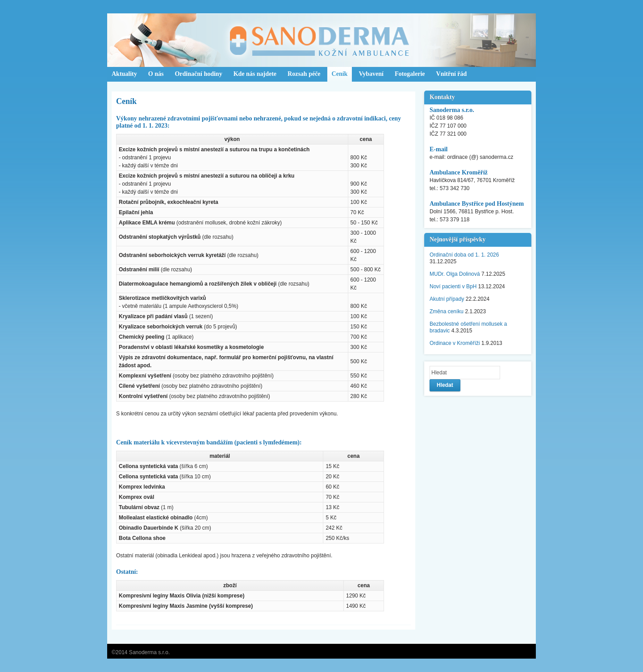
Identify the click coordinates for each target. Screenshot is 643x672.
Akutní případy (447, 299)
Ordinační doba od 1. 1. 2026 (464, 255)
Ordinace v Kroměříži (455, 343)
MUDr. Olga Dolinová (455, 274)
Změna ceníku (447, 311)
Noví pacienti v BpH (453, 286)
